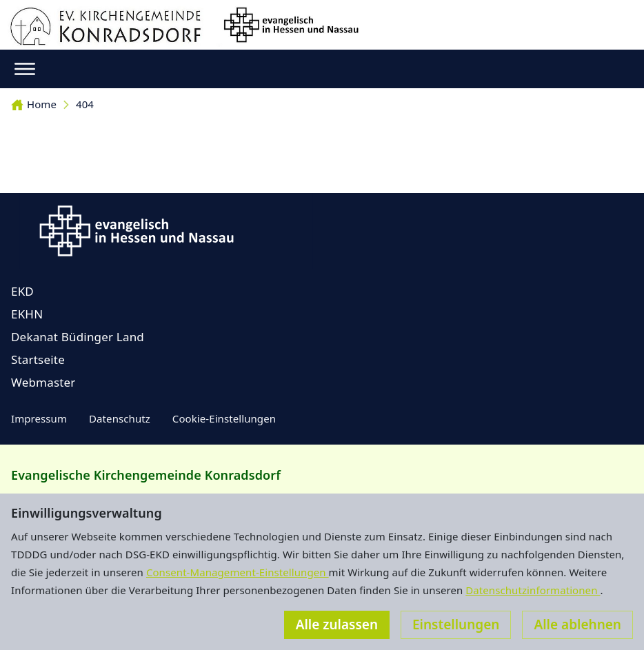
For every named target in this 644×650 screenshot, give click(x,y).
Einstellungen (456, 624)
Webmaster (43, 382)
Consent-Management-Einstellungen (238, 572)
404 (85, 104)
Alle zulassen (337, 624)
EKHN (27, 314)
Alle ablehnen (577, 624)
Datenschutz (120, 418)
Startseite (38, 359)
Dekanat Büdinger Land (78, 337)
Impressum (39, 418)
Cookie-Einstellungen (224, 418)
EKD (22, 291)
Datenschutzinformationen (533, 590)
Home (34, 104)
